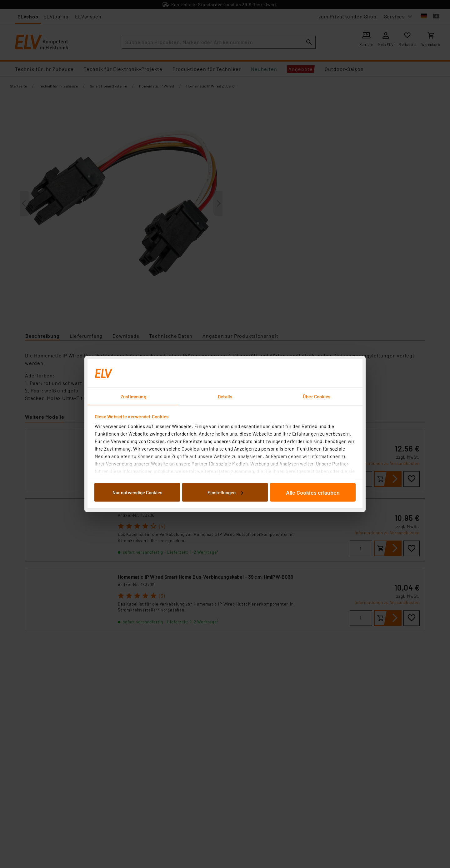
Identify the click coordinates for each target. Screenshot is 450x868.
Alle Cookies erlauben (313, 492)
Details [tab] (225, 397)
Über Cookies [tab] (317, 397)
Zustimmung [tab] (133, 397)
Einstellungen (225, 492)
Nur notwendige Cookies (137, 492)
